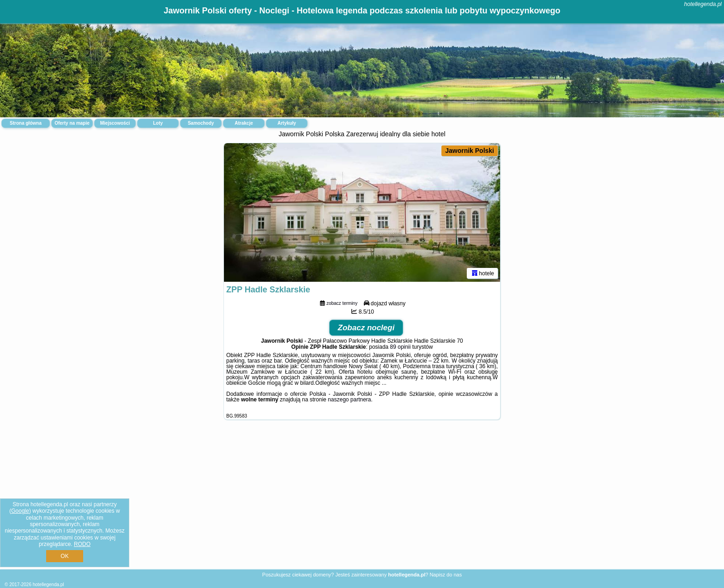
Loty (158, 123)
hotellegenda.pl (703, 4)
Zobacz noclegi (366, 328)
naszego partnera (349, 400)
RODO (82, 544)
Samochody (201, 123)
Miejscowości (115, 123)
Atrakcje (244, 123)
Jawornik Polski (470, 151)
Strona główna (26, 123)
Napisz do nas (446, 575)
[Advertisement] (362, 502)
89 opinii (401, 347)
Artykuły (287, 123)
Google (20, 511)
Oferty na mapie (72, 123)
